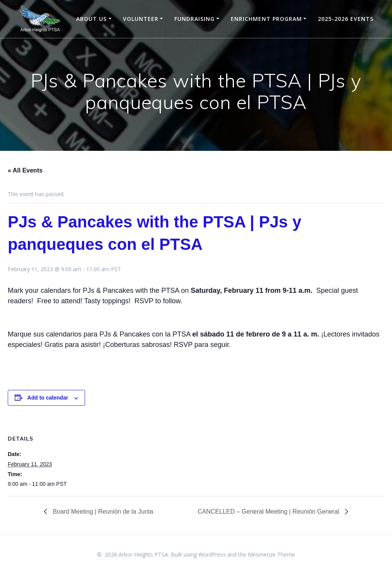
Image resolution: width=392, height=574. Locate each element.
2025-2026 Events (346, 19)
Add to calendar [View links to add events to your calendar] (48, 398)
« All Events (25, 170)
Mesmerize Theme (271, 554)
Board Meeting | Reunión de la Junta (102, 512)
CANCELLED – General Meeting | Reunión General (269, 512)
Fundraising (194, 19)
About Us (91, 19)
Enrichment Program (266, 19)
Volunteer (141, 19)
